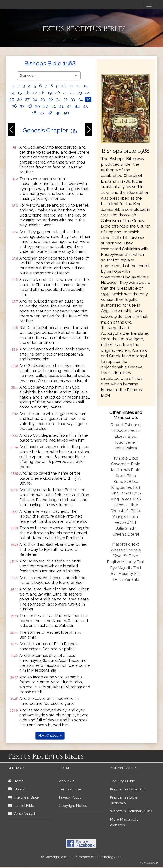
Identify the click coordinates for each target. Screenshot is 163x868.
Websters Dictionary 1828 (131, 811)
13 (86, 86)
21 (65, 93)
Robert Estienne (126, 425)
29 (43, 99)
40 (46, 106)
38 (30, 106)
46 (34, 113)
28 (35, 99)
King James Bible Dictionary (124, 800)
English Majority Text (126, 562)
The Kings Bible (123, 781)
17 (35, 93)
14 (12, 93)
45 (85, 106)
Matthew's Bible (126, 470)
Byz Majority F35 (126, 573)
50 (66, 113)
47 (42, 113)
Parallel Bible (21, 806)
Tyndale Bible (126, 458)
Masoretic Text (126, 544)
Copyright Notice (73, 806)
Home (16, 781)
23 (80, 93)
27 (27, 99)
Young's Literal (126, 517)
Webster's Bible (126, 511)
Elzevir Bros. (126, 436)
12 (78, 86)
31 (58, 99)
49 (58, 113)
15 (20, 93)
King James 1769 (126, 493)
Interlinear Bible (23, 797)
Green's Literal (126, 534)
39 (38, 106)
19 (50, 93)
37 (22, 106)
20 (58, 93)
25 (12, 99)
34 (80, 99)
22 (72, 93)
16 (27, 93)
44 (77, 106)
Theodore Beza (126, 430)
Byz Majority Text (126, 568)
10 (64, 86)
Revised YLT (126, 522)
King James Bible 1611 (128, 789)
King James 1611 (126, 487)
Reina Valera (126, 448)
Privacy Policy (70, 797)
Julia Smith (126, 528)
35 (88, 99)
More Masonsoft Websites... (124, 822)
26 (20, 99)
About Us (67, 781)
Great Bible (126, 476)
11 (71, 86)
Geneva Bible (126, 505)
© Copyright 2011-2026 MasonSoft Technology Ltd (81, 857)
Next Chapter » (50, 735)
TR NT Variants (126, 579)
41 (54, 106)
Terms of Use (70, 789)
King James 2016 (126, 499)
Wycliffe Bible (126, 556)
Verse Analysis (22, 814)
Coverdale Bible (126, 464)
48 (50, 113)
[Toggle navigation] (149, 5)
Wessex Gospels (126, 550)
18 (42, 93)
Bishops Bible (126, 481)
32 (65, 99)
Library (16, 789)
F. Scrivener (126, 442)
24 (87, 93)
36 (14, 106)
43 (69, 106)
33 (73, 99)
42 (61, 106)
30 (51, 99)
